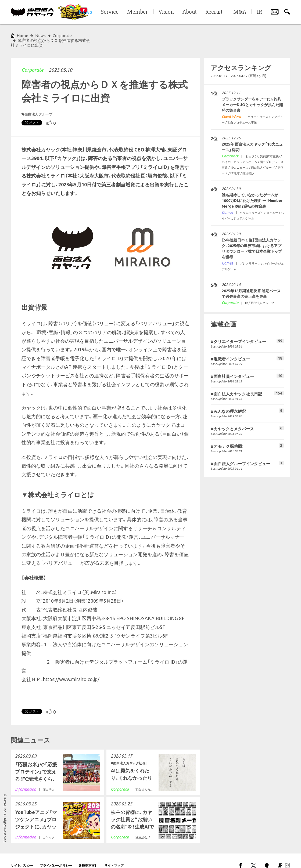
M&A (240, 12)
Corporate (32, 60)
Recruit (214, 12)
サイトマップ (114, 856)
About (190, 12)
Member (137, 12)
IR (259, 12)
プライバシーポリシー (56, 856)
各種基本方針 (88, 856)
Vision (166, 12)
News (40, 36)
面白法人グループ (38, 104)
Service (110, 12)
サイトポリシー (22, 856)
